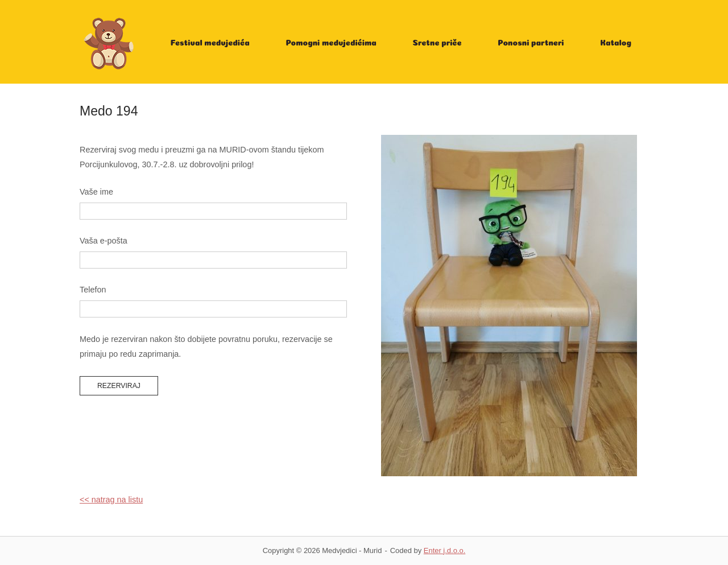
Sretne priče (437, 42)
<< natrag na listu (111, 500)
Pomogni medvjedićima (331, 42)
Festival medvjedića (210, 42)
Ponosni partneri (531, 42)
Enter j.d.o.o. (444, 550)
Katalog (616, 42)
